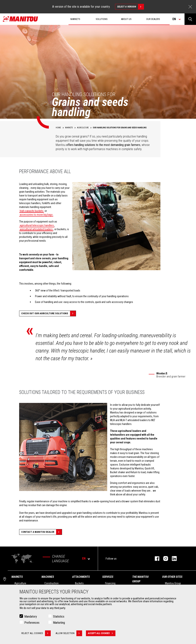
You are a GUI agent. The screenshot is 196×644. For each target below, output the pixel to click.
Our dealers (153, 19)
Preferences (32, 623)
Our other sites (172, 577)
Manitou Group (173, 583)
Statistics (59, 617)
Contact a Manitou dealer (42, 532)
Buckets (79, 583)
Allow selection (69, 633)
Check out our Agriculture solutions (49, 313)
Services (108, 577)
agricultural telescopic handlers (37, 225)
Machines (48, 577)
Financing (110, 583)
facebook (155, 558)
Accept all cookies (102, 633)
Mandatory (31, 617)
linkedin (172, 558)
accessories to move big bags (36, 215)
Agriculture (20, 583)
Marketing (59, 623)
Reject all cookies (36, 633)
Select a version (130, 7)
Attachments (81, 577)
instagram (164, 558)
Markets (17, 577)
